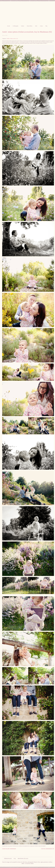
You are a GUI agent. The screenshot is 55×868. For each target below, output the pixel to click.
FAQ (15, 859)
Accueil (8, 26)
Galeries (23, 26)
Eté (17, 39)
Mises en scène (13, 39)
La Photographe (15, 26)
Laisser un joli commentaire (9, 849)
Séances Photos (30, 26)
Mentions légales (23, 859)
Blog (46, 26)
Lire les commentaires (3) (48, 849)
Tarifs (36, 26)
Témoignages (8, 859)
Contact (41, 26)
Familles (8, 39)
